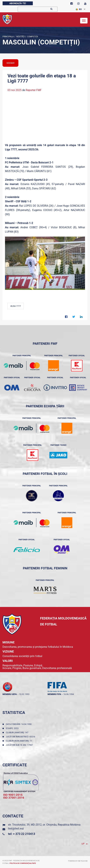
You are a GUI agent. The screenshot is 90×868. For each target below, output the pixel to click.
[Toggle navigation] (84, 21)
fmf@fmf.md (16, 829)
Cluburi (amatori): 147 (18, 733)
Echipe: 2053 (13, 728)
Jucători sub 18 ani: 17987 (20, 745)
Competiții (32, 37)
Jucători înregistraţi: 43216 (21, 737)
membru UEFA (10, 694)
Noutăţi (20, 37)
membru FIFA (54, 694)
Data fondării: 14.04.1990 (19, 724)
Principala (8, 37)
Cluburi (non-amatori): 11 (19, 741)
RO (79, 9)
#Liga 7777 (16, 306)
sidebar (10, 63)
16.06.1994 (69, 694)
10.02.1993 (24, 694)
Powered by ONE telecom (78, 861)
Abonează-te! (18, 3)
